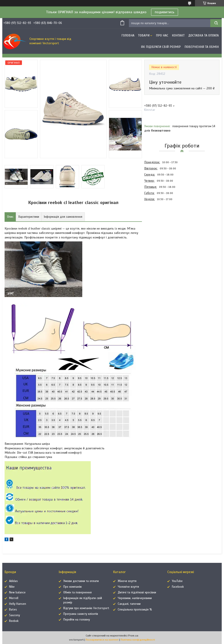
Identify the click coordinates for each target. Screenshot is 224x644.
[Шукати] (216, 23)
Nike (12, 587)
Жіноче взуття (127, 581)
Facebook (178, 587)
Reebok (14, 621)
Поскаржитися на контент (102, 640)
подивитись (165, 12)
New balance (17, 592)
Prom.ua (133, 636)
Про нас (162, 35)
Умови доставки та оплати (81, 581)
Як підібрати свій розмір (161, 47)
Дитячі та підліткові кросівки (137, 592)
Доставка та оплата (204, 35)
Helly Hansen (18, 604)
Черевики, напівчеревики (135, 598)
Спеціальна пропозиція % (135, 610)
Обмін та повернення (77, 592)
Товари (144, 35)
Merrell (14, 598)
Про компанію (73, 587)
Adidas (13, 581)
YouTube (177, 581)
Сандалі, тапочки (129, 604)
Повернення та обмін (202, 47)
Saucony (15, 615)
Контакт (178, 35)
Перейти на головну (77, 620)
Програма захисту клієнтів (81, 614)
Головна (128, 35)
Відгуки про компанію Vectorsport (86, 608)
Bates (13, 610)
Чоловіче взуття (128, 587)
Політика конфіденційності (138, 640)
